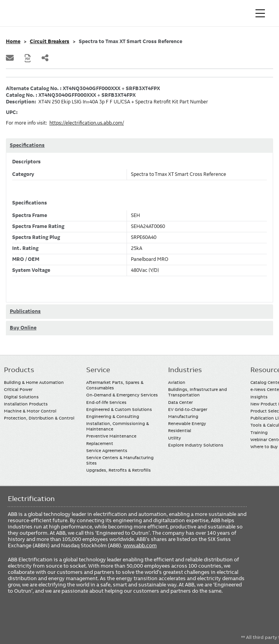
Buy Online (23, 328)
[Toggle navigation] (260, 13)
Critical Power (18, 389)
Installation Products (26, 404)
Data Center (180, 402)
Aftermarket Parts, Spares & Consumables (115, 385)
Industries (185, 370)
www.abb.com (140, 545)
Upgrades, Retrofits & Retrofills (119, 470)
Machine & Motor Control (30, 411)
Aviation (177, 382)
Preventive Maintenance (111, 436)
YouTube (45, 618)
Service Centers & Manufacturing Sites (120, 460)
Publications (25, 311)
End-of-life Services (106, 402)
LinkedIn (30, 618)
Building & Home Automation (34, 382)
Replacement (100, 443)
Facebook (15, 618)
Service (98, 370)
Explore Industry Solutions (196, 445)
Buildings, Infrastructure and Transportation (197, 392)
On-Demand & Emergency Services (122, 395)
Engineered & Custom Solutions (119, 409)
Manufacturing (183, 416)
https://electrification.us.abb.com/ (87, 123)
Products (19, 370)
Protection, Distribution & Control (39, 418)
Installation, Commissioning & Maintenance (118, 426)
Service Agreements (107, 450)
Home (13, 42)
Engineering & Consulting (113, 416)
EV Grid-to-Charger (188, 409)
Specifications (27, 145)
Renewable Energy (187, 423)
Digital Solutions (21, 397)
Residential (180, 431)
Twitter (61, 618)
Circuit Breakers (50, 42)
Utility (175, 438)
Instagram (76, 618)
